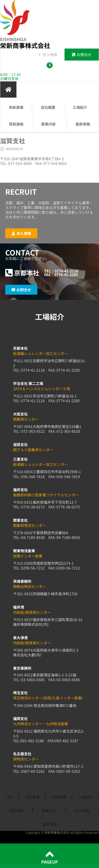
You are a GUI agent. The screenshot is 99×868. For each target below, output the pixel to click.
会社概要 (48, 107)
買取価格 (16, 124)
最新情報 (83, 124)
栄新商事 (16, 107)
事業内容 (50, 124)
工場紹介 (81, 107)
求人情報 (82, 811)
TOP (9, 797)
